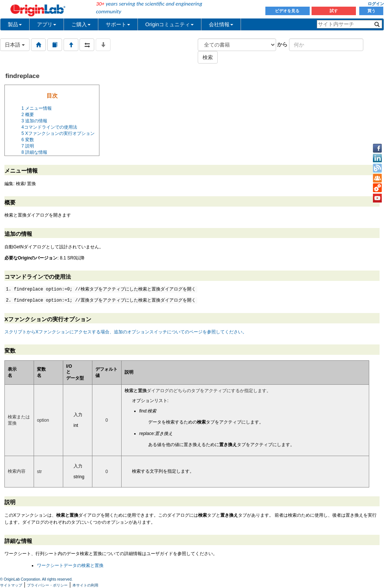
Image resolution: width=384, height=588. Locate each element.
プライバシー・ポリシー (47, 585)
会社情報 (221, 24)
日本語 (15, 45)
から (282, 44)
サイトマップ (11, 585)
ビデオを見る (288, 11)
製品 (15, 24)
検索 (208, 57)
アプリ (47, 24)
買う (371, 11)
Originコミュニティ (169, 24)
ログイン (376, 4)
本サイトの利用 (85, 585)
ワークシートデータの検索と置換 (70, 565)
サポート (118, 24)
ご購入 (81, 24)
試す (334, 11)
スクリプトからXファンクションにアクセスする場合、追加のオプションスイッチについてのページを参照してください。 (126, 332)
